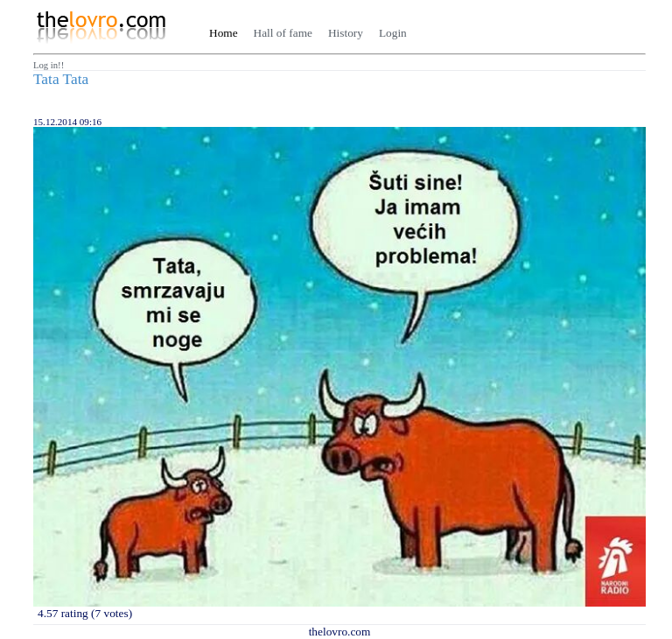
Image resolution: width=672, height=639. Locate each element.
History (346, 33)
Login (393, 33)
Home (224, 33)
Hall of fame (283, 33)
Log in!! (49, 65)
